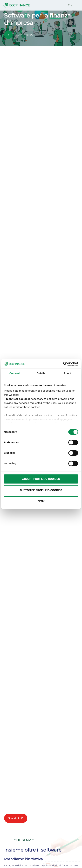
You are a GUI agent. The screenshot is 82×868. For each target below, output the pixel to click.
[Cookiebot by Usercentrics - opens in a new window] (63, 364)
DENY (41, 501)
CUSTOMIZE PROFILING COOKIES (41, 490)
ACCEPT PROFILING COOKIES (41, 479)
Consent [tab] (15, 373)
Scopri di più (16, 818)
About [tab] (67, 373)
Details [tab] (41, 373)
